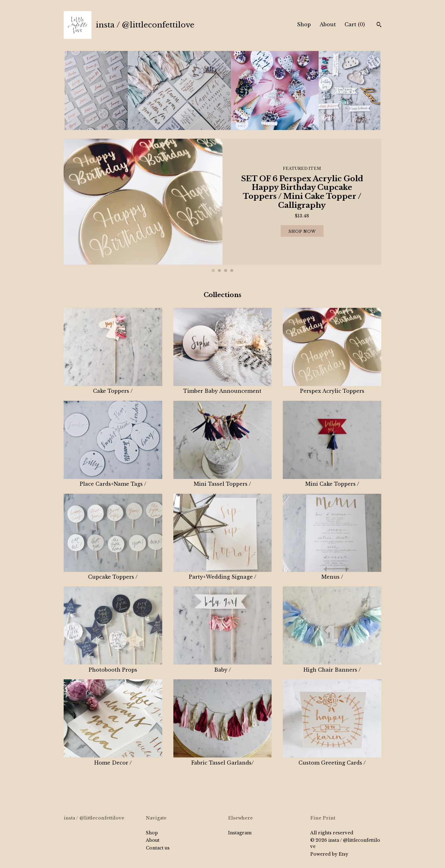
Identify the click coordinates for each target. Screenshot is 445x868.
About (328, 24)
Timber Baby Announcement (223, 388)
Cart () (355, 24)
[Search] (379, 25)
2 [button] (219, 270)
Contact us (158, 848)
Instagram (240, 833)
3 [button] (226, 270)
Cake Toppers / (113, 388)
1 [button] (213, 270)
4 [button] (232, 270)
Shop (304, 24)
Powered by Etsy (329, 854)
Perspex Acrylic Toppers (332, 388)
